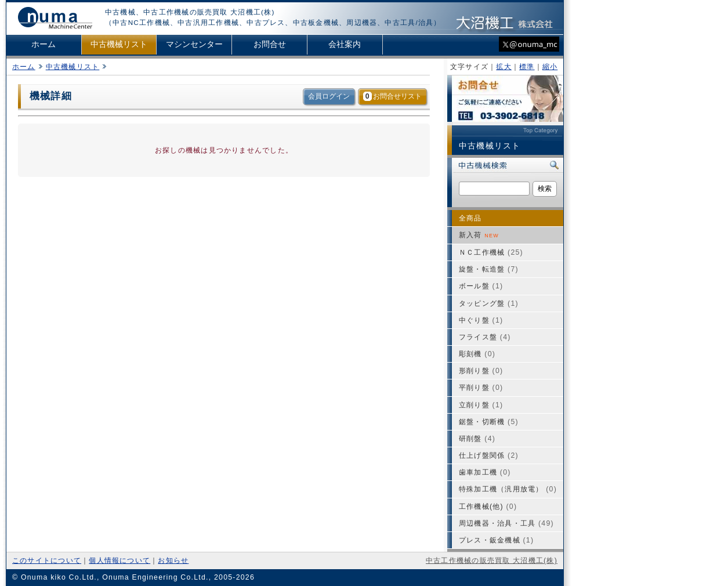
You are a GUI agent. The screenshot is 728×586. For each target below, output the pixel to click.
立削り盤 (481, 405)
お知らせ (173, 560)
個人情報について (119, 560)
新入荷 (479, 235)
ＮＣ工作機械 (491, 252)
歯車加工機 (485, 472)
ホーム (44, 44)
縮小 (550, 67)
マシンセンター (194, 44)
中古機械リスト (119, 44)
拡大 (504, 67)
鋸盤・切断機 (489, 422)
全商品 (470, 218)
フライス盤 (485, 337)
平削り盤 (481, 388)
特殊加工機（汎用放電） (508, 489)
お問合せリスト (392, 96)
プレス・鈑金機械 (496, 540)
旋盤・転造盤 (489, 269)
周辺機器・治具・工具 (506, 523)
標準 (527, 67)
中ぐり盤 (481, 320)
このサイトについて (47, 560)
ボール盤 (481, 286)
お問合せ (270, 44)
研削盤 (477, 439)
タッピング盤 (489, 303)
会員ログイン (329, 96)
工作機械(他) (488, 507)
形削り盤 (481, 371)
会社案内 (345, 44)
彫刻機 (477, 354)
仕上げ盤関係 (489, 455)
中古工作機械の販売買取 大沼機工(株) (492, 560)
